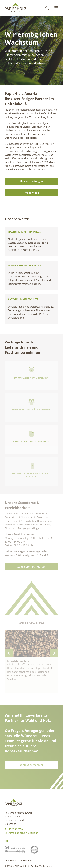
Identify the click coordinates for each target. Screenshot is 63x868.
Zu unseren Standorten (31, 567)
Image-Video (31, 193)
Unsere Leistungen (31, 181)
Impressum (10, 860)
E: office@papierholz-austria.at (21, 833)
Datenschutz (26, 860)
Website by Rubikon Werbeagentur (37, 866)
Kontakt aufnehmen (31, 765)
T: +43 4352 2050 (14, 829)
